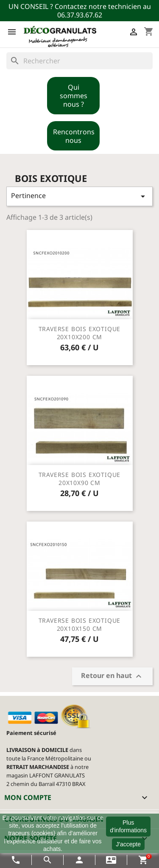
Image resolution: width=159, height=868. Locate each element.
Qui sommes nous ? (74, 96)
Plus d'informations (128, 826)
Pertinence (79, 196)
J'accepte (128, 844)
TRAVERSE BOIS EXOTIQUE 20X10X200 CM (80, 333)
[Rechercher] (79, 61)
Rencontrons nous (74, 136)
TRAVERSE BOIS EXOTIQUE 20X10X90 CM (80, 479)
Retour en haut (112, 677)
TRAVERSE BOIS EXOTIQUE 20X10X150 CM (80, 625)
